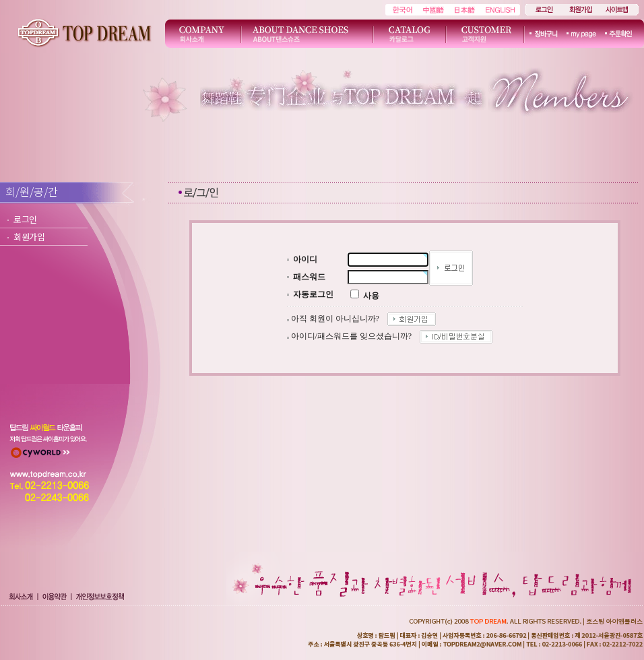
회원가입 (29, 237)
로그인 (25, 219)
